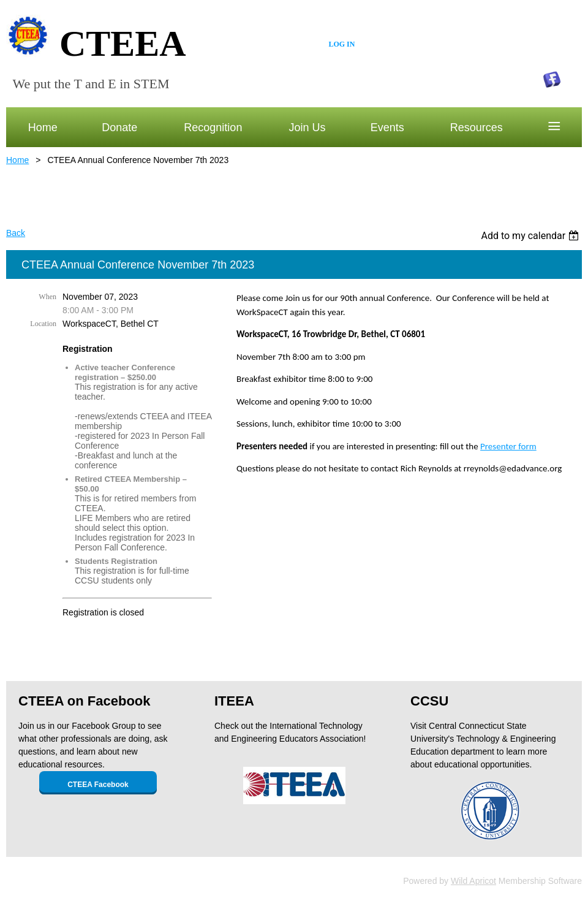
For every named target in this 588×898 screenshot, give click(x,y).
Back (16, 233)
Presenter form (508, 446)
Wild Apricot (473, 881)
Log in (341, 44)
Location (43, 324)
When (47, 297)
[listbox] (531, 236)
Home (17, 160)
